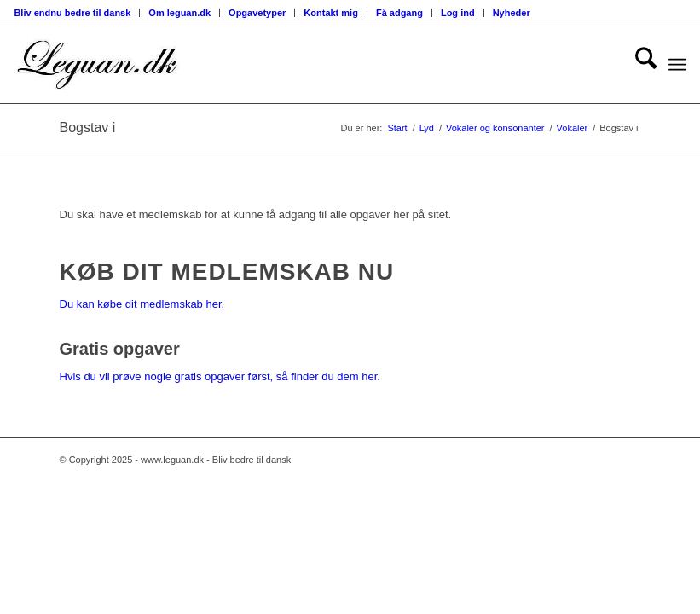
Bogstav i (88, 127)
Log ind (458, 13)
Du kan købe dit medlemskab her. (142, 304)
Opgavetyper (257, 13)
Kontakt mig (331, 13)
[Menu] (677, 65)
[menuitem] (77, 13)
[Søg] (637, 65)
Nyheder (512, 13)
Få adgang (399, 13)
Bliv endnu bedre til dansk (72, 13)
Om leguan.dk (179, 13)
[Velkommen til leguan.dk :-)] (97, 65)
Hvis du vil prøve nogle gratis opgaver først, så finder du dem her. (220, 377)
